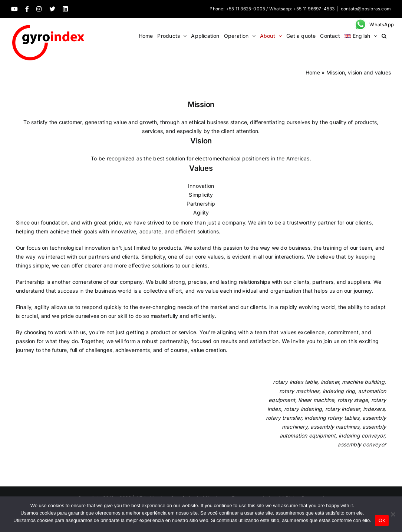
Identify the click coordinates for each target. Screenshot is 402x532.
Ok (382, 520)
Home (313, 72)
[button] (384, 36)
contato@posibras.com (366, 9)
